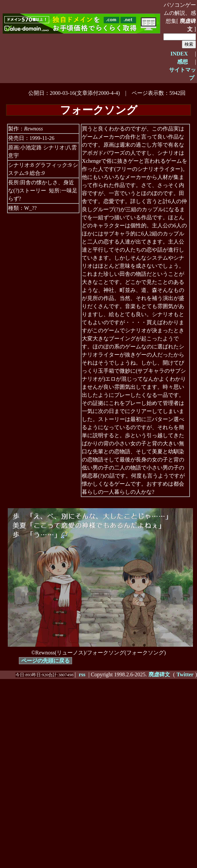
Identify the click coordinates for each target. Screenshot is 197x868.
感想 (183, 62)
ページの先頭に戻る (45, 661)
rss (82, 674)
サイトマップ (183, 74)
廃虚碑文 (188, 25)
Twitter (185, 674)
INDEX (179, 54)
